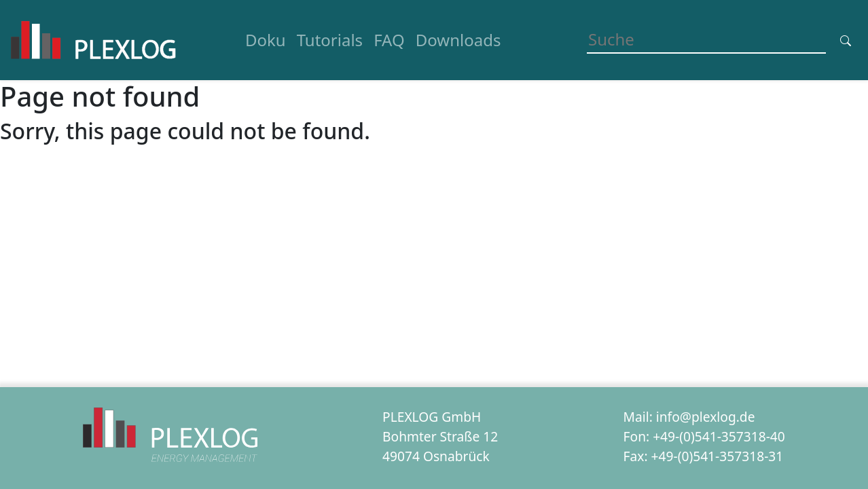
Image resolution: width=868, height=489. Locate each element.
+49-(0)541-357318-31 (718, 456)
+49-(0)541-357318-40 (719, 436)
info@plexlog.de (706, 417)
